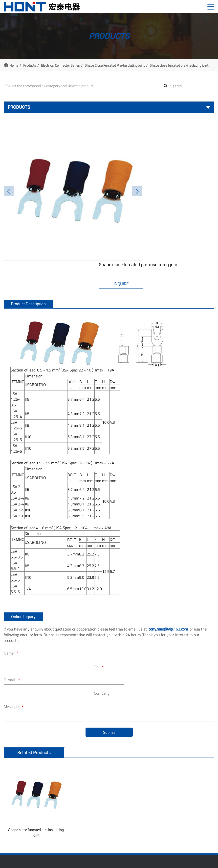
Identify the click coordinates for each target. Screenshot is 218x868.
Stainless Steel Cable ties (22, 795)
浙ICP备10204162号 (77, 856)
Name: (12, 604)
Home (14, 65)
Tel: (125, 604)
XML (166, 856)
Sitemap (180, 856)
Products (30, 65)
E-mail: (13, 618)
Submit (109, 656)
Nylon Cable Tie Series (20, 802)
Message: (14, 631)
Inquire (148, 146)
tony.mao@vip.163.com (168, 579)
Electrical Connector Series (60, 65)
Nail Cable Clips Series (20, 808)
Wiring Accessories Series (22, 815)
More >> (10, 828)
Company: (128, 617)
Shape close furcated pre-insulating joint (115, 65)
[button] (9, 183)
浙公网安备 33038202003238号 (129, 856)
